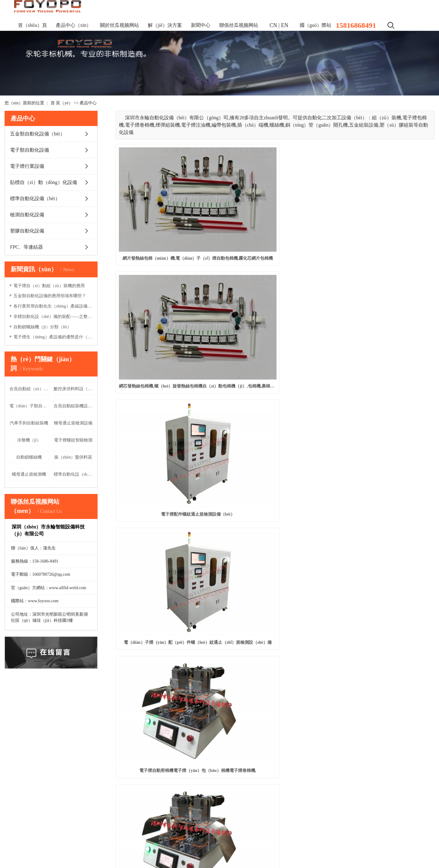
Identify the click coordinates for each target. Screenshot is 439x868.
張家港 (133, 851)
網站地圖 (403, 839)
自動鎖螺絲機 (29, 457)
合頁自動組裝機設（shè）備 (73, 406)
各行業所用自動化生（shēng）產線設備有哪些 (53, 306)
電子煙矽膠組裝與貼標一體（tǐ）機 (166, 386)
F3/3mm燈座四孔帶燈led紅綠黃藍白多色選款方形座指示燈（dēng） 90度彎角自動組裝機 (385, 556)
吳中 (102, 851)
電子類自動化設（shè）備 (29, 786)
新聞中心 (201, 25)
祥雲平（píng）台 (377, 850)
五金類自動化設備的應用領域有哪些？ (50, 296)
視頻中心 (146, 733)
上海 (66, 851)
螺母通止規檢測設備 (73, 423)
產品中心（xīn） (73, 25)
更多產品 (13, 822)
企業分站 (383, 839)
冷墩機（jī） (29, 440)
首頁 (9, 733)
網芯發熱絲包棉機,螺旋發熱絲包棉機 (166, 556)
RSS (418, 839)
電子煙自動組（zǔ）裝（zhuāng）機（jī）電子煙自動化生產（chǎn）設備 (385, 386)
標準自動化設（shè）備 (73, 474)
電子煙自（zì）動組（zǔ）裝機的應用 (49, 286)
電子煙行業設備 (27, 166)
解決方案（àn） (111, 733)
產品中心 (88, 103)
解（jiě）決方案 (165, 25)
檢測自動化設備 (27, 215)
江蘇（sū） (50, 851)
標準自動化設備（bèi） (35, 198)
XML (430, 839)
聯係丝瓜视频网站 (239, 25)
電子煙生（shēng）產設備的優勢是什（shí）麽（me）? (53, 337)
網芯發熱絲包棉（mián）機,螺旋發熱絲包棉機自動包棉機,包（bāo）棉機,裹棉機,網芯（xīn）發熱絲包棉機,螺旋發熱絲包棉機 (385, 471)
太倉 (112, 851)
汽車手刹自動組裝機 (29, 423)
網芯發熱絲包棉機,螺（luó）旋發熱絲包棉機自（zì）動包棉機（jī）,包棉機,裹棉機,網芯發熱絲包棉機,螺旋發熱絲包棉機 (275, 216)
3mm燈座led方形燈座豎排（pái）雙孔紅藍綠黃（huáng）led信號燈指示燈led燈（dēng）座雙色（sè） (275, 556)
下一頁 (370, 580)
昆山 (145, 851)
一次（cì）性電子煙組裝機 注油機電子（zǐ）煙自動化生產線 (275, 386)
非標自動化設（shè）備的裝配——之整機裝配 (53, 317)
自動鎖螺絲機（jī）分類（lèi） (42, 327)
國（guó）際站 (316, 25)
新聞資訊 (174, 733)
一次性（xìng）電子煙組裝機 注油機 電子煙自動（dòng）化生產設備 (275, 471)
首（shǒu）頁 (32, 25)
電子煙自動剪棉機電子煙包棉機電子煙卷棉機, (384, 301)
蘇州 (178, 851)
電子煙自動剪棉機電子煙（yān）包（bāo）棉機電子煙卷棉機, (275, 301)
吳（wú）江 (161, 851)
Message (241, 805)
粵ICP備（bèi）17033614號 (30, 840)
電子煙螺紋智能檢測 (73, 440)
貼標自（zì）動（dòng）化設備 (44, 182)
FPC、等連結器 (27, 247)
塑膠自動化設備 (27, 231)
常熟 (121, 851)
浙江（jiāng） (84, 851)
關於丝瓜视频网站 (120, 25)
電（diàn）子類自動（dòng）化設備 (29, 406)
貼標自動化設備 (20, 804)
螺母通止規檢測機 (29, 474)
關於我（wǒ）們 (40, 733)
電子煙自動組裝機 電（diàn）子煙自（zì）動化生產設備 (165, 471)
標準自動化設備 (20, 813)
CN (273, 25)
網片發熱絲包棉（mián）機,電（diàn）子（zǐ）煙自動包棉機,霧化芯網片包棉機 (165, 216)
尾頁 (389, 580)
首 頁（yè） (62, 103)
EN (285, 25)
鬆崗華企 (426, 850)
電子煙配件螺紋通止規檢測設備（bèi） (384, 216)
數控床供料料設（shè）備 (73, 389)
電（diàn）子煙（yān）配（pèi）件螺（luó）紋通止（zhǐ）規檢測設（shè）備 (165, 301)
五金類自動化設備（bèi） (37, 134)
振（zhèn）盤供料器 (73, 457)
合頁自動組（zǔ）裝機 (29, 389)
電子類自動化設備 (30, 150)
